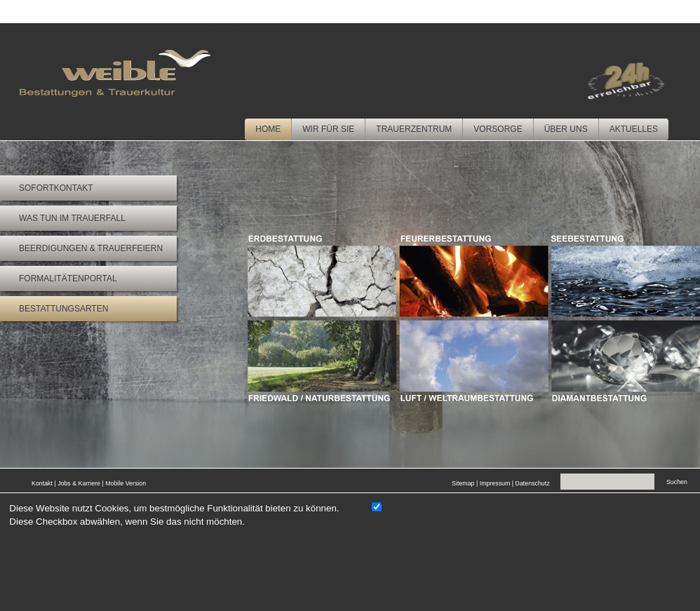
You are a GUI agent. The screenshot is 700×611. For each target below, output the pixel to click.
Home (268, 129)
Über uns (566, 129)
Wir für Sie (328, 129)
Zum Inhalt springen (260, 29)
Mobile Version (126, 483)
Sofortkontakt (56, 188)
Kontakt (42, 483)
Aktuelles (634, 129)
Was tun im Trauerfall (72, 218)
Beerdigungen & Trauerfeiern (91, 248)
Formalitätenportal (68, 278)
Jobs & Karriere (79, 483)
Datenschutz (533, 483)
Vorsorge (498, 129)
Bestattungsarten (63, 309)
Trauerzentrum (414, 129)
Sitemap (463, 483)
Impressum (495, 483)
